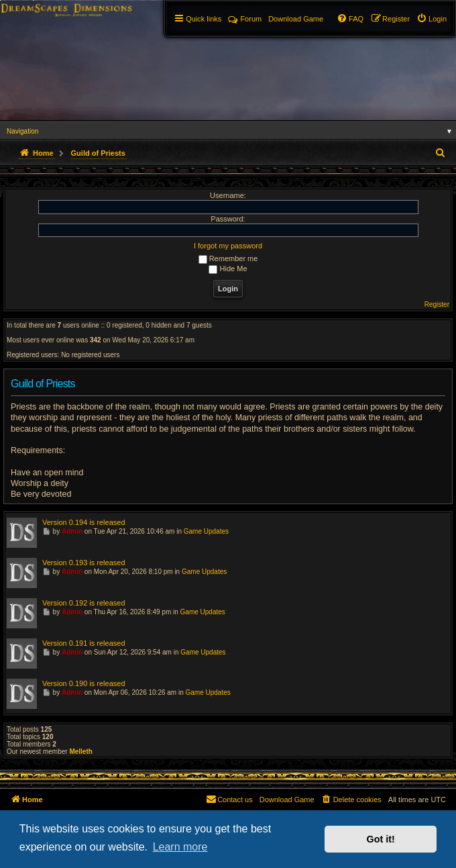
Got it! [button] (381, 839)
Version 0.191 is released (84, 643)
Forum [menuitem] (245, 19)
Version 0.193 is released (84, 563)
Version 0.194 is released (84, 522)
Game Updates (206, 531)
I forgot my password (228, 246)
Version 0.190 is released (84, 683)
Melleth (80, 752)
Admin (72, 531)
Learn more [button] (180, 847)
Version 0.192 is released (84, 603)
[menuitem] (432, 19)
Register (437, 304)
